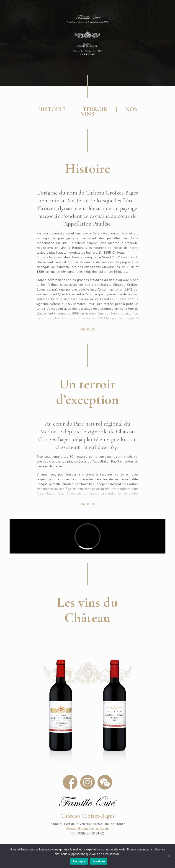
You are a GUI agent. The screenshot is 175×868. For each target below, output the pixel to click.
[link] (61, 708)
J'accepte (79, 861)
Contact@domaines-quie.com (87, 829)
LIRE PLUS (87, 329)
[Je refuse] (169, 856)
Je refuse (99, 861)
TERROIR (95, 109)
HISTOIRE (52, 109)
